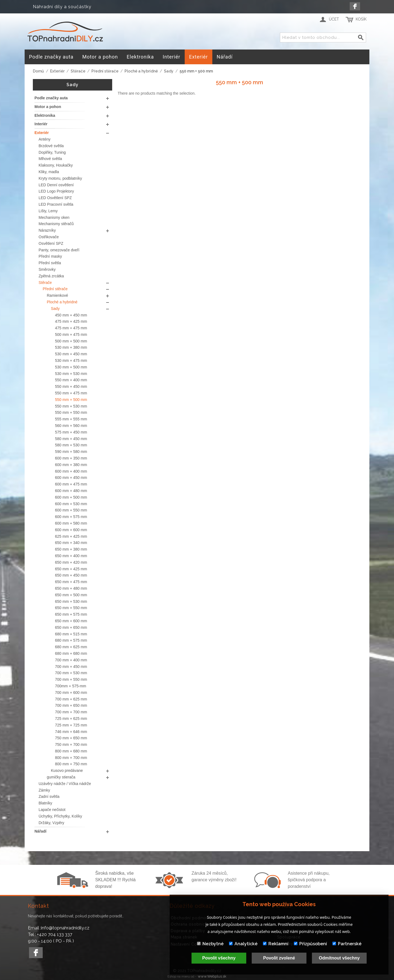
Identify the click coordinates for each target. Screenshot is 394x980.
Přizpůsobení (310, 944)
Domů (38, 71)
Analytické (243, 944)
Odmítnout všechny (339, 958)
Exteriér (57, 71)
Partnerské (347, 944)
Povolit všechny (219, 958)
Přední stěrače (105, 71)
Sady (169, 71)
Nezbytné (210, 944)
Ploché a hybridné (141, 71)
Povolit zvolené (279, 958)
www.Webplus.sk (212, 976)
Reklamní (276, 944)
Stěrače (78, 71)
